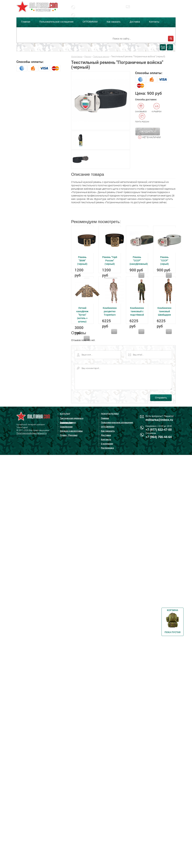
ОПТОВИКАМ (90, 22)
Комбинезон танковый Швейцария (164, 311)
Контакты (154, 22)
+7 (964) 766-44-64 (159, 437)
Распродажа (50, 30)
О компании (28, 30)
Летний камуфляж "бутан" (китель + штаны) (82, 315)
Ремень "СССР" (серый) (164, 260)
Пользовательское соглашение (56, 22)
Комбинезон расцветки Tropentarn (110, 311)
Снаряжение (66, 427)
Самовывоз (141, 108)
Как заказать (114, 22)
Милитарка (77, 56)
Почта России (142, 118)
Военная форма (68, 422)
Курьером (157, 108)
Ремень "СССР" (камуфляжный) (139, 260)
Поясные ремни (101, 56)
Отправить (161, 398)
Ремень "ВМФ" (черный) (82, 260)
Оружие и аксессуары (71, 431)
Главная (26, 22)
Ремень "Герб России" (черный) (110, 260)
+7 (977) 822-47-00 (159, 430)
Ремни (88, 56)
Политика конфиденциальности (32, 433)
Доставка (135, 22)
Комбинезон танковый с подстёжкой (137, 311)
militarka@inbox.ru (145, 9)
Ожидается (148, 131)
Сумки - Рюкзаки (69, 435)
